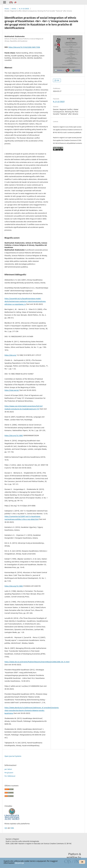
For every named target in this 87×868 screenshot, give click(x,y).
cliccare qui (19, 863)
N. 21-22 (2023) (24, 9)
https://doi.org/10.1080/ (14, 435)
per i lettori (8, 769)
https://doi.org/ (10, 355)
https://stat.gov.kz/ (12, 390)
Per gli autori (9, 773)
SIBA (12, 828)
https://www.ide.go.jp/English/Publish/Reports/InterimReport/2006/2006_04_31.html (37, 662)
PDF (58, 80)
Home (7, 9)
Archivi (14, 9)
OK (82, 862)
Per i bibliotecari (10, 776)
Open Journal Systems (13, 756)
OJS (6, 828)
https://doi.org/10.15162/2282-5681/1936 (24, 47)
